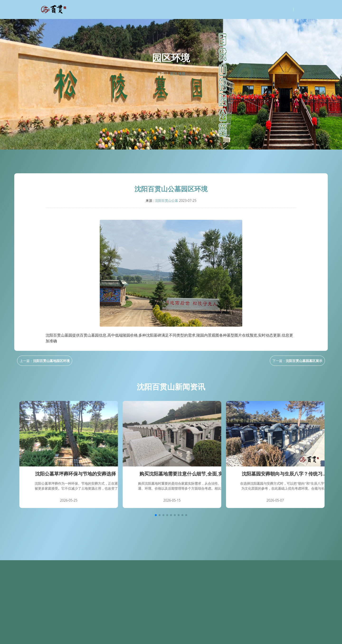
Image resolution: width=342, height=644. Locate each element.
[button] (156, 515)
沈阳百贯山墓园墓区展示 (304, 361)
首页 (161, 74)
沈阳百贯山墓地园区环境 (51, 361)
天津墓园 (197, 638)
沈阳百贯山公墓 (166, 200)
